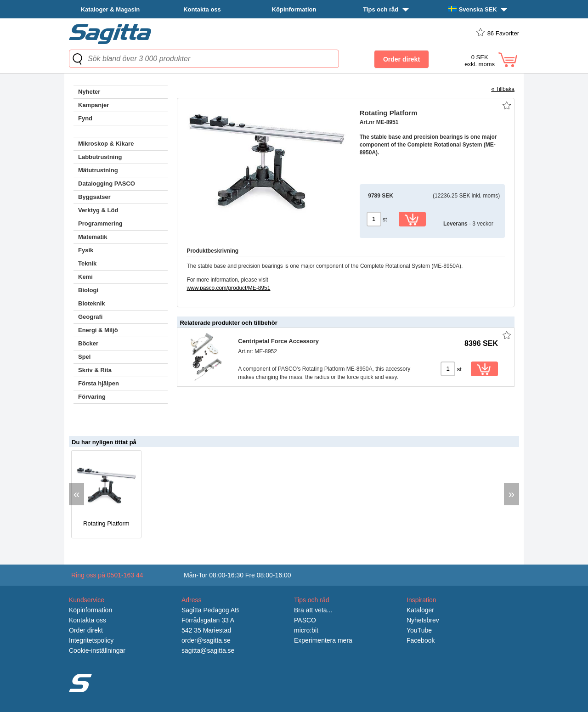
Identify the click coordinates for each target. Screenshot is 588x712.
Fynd (85, 118)
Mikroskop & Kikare (106, 144)
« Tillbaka (503, 89)
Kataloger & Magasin (110, 9)
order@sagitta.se (206, 640)
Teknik (87, 263)
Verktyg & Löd (98, 210)
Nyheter (89, 92)
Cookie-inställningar (97, 650)
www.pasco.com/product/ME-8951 (228, 288)
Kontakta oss (202, 9)
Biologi (88, 290)
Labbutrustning (100, 157)
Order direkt (86, 630)
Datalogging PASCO (107, 184)
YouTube (419, 630)
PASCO (305, 620)
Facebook (421, 640)
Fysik (86, 250)
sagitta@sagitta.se (208, 650)
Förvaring (92, 397)
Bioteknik (92, 303)
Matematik (93, 237)
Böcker (88, 343)
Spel (84, 357)
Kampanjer (93, 105)
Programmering (100, 223)
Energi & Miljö (98, 330)
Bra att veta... (313, 610)
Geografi (90, 317)
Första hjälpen (99, 383)
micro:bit (306, 630)
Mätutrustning (98, 170)
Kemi (85, 277)
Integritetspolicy (91, 640)
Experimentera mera (323, 640)
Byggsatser (94, 197)
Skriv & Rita (95, 370)
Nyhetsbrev (423, 620)
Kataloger (420, 610)
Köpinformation (294, 9)
